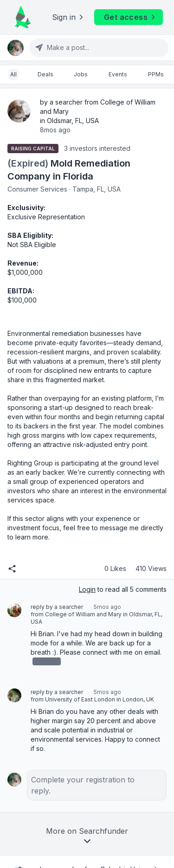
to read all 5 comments (123, 589)
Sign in (68, 17)
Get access (130, 17)
